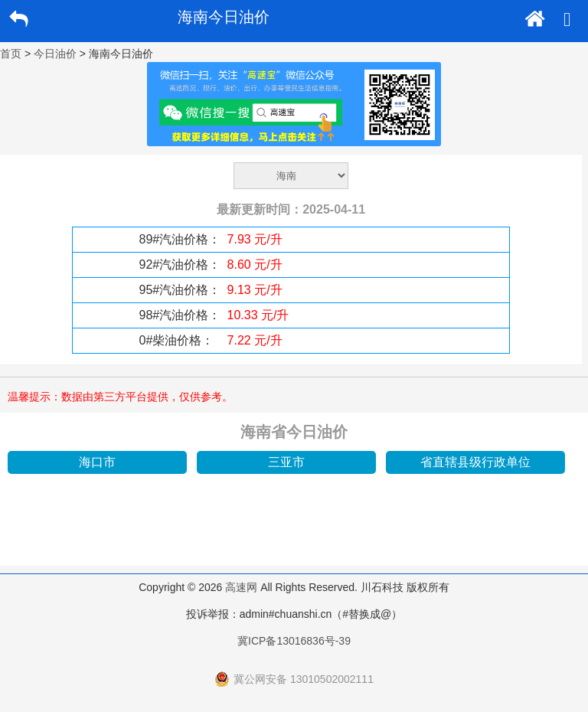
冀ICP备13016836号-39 (294, 641)
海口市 (97, 462)
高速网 (241, 587)
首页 (11, 54)
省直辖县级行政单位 (475, 462)
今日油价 (55, 54)
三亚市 (286, 462)
